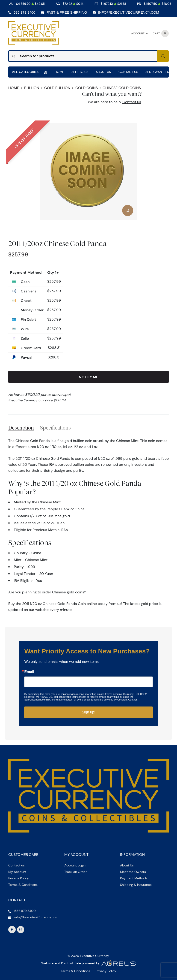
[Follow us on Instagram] (21, 930)
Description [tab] (21, 428)
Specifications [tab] (55, 428)
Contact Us (128, 72)
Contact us (132, 102)
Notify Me (88, 377)
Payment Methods (134, 878)
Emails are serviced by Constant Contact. (114, 700)
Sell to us (80, 72)
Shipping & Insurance (136, 885)
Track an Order (75, 872)
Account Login (75, 865)
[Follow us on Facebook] (12, 930)
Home (59, 72)
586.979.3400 (24, 12)
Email (29, 672)
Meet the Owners (133, 872)
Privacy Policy (19, 878)
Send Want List (158, 72)
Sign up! (89, 712)
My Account (17, 872)
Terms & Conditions (23, 885)
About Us (103, 72)
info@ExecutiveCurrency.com (129, 12)
